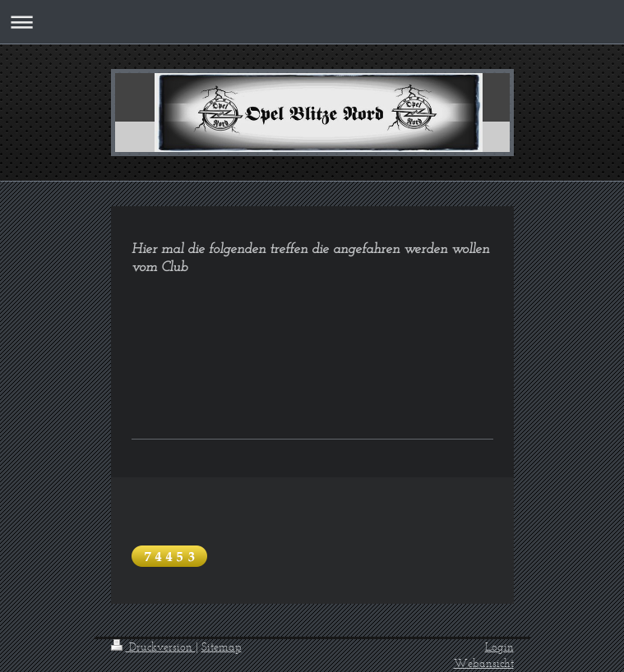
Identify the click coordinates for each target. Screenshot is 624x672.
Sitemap (222, 647)
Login (499, 647)
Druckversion (153, 647)
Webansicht (484, 663)
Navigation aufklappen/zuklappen (312, 22)
